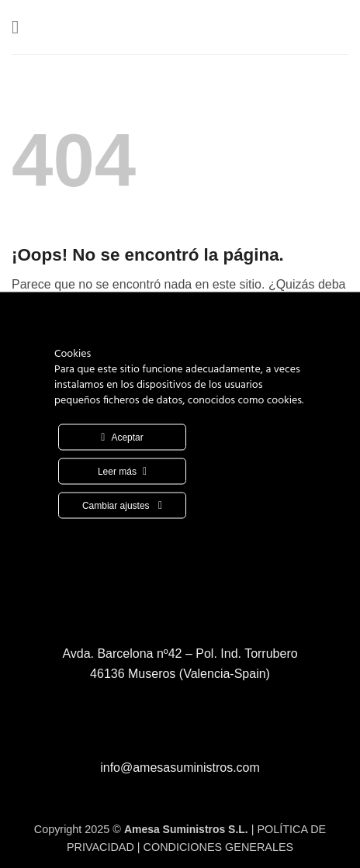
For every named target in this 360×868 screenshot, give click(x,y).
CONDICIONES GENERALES (219, 847)
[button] (21, 27)
